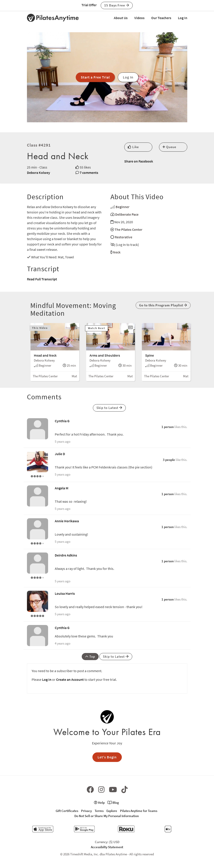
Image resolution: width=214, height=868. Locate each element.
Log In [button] (128, 77)
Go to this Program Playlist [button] (163, 305)
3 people (169, 460)
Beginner (122, 207)
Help (99, 803)
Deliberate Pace (127, 214)
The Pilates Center (128, 229)
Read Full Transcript (42, 279)
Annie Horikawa (67, 521)
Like (133, 147)
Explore (112, 811)
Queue (169, 147)
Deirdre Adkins (66, 555)
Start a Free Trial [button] (95, 77)
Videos (139, 18)
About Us (121, 18)
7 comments (89, 173)
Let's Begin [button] (107, 757)
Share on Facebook (139, 161)
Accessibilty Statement (107, 847)
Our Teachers (161, 18)
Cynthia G (62, 421)
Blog (113, 803)
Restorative (123, 237)
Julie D (60, 454)
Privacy (86, 811)
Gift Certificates (67, 811)
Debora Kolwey (39, 173)
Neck (117, 252)
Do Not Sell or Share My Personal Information (107, 816)
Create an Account (70, 679)
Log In (183, 18)
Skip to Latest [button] (109, 408)
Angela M (62, 488)
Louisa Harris (65, 593)
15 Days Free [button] (117, 5)
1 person (168, 427)
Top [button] (90, 656)
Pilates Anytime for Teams (139, 811)
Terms (99, 811)
